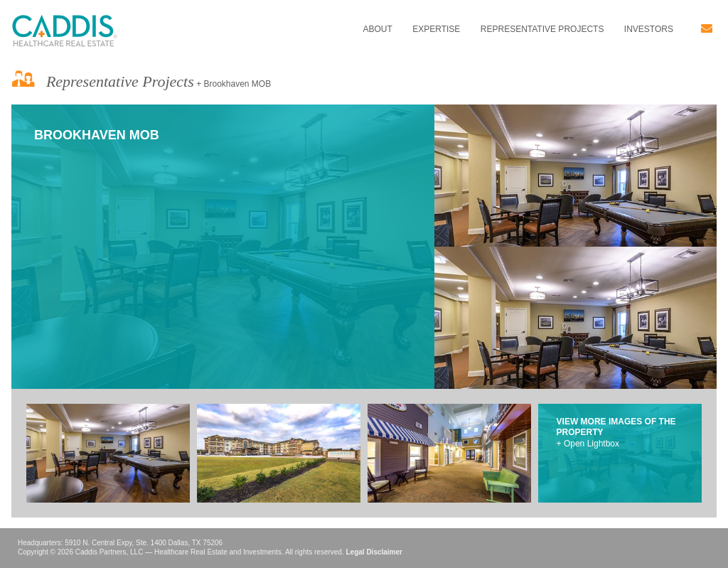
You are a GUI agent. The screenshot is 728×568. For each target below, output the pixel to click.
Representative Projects (542, 29)
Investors (649, 29)
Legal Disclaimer (374, 552)
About (377, 29)
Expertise (436, 29)
